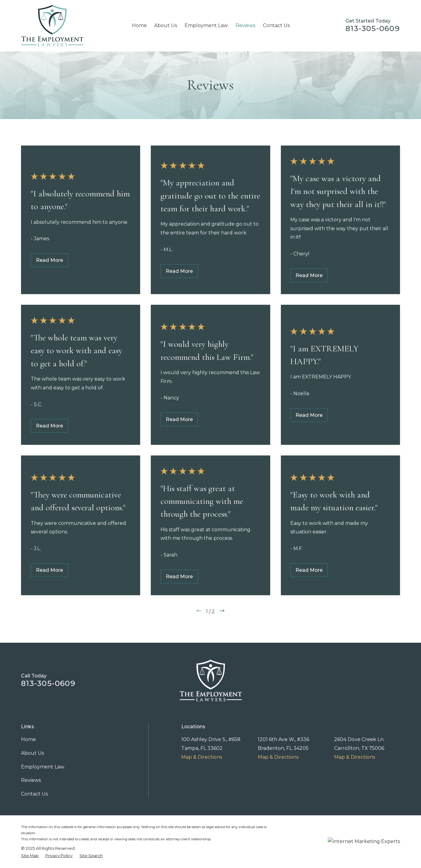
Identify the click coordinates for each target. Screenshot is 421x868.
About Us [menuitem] (166, 25)
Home (28, 739)
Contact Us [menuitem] (276, 25)
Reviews (31, 780)
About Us (32, 753)
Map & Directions (202, 757)
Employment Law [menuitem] (206, 25)
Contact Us (34, 794)
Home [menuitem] (139, 25)
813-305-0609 (373, 28)
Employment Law (43, 767)
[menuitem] (30, 856)
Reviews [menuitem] (245, 25)
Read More (50, 260)
